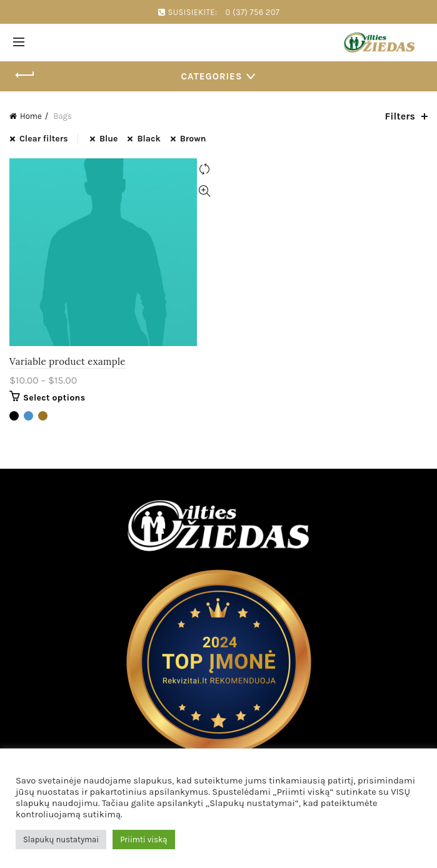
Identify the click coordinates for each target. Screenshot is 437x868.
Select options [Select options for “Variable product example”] (54, 398)
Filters (400, 116)
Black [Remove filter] (148, 139)
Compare (205, 169)
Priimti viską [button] (143, 840)
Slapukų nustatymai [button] (61, 840)
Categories (212, 76)
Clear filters (44, 139)
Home (31, 116)
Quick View (205, 191)
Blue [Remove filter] (109, 139)
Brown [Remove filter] (193, 139)
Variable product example (68, 361)
